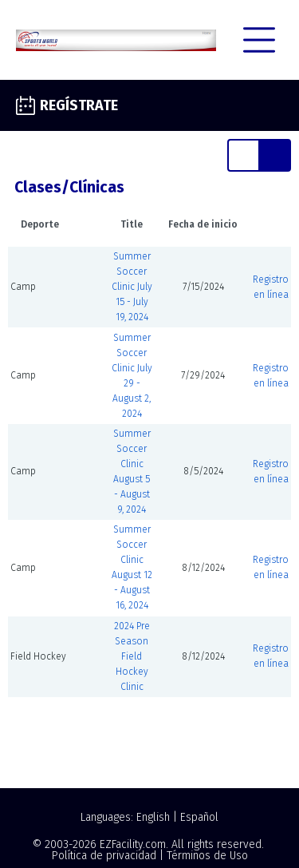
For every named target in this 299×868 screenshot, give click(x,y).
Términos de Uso (207, 856)
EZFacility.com (133, 844)
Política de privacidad (104, 856)
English (153, 817)
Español (199, 817)
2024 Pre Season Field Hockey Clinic (132, 656)
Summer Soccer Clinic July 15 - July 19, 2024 (132, 287)
